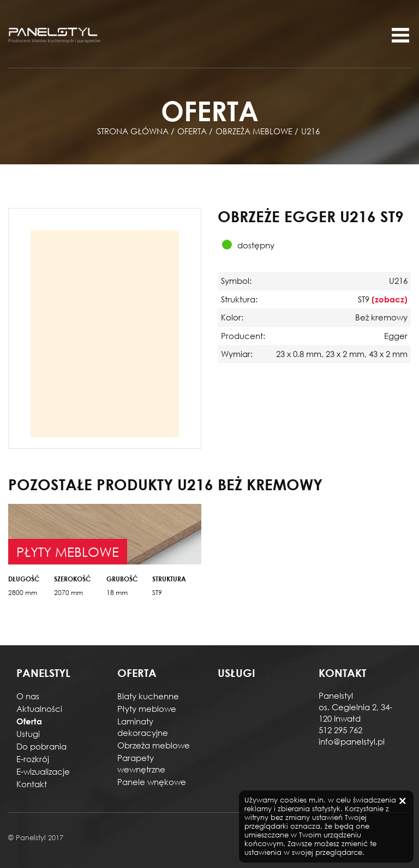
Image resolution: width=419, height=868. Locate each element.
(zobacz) (390, 299)
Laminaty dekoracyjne (143, 727)
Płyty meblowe (147, 709)
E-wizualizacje (43, 771)
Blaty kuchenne (148, 696)
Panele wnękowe (152, 782)
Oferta (29, 721)
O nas (28, 696)
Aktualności (39, 709)
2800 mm (23, 593)
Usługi (28, 734)
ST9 (157, 593)
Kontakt (32, 784)
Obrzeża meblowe (154, 745)
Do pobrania (41, 746)
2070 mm (68, 593)
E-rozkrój (33, 759)
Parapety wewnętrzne (141, 763)
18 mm (117, 593)
